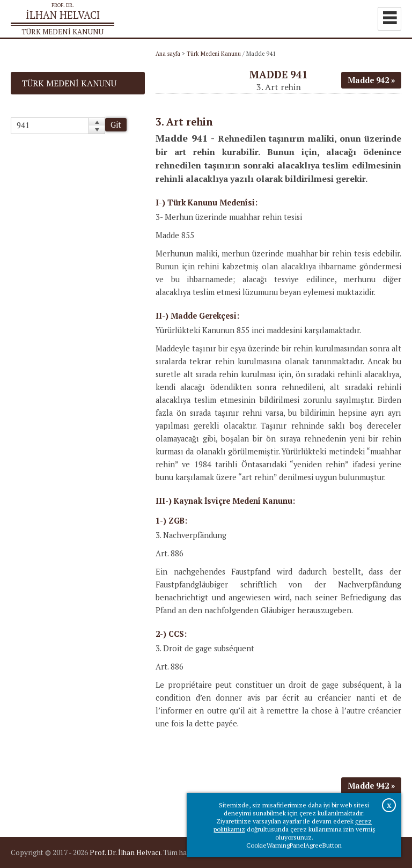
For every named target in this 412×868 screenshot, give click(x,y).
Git (116, 125)
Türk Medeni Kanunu (214, 54)
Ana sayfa (168, 54)
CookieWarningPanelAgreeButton (294, 845)
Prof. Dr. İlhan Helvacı (125, 852)
